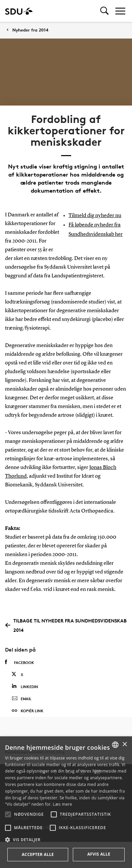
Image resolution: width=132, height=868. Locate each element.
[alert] (66, 802)
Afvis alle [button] (99, 854)
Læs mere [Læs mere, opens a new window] (62, 804)
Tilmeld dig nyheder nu (95, 216)
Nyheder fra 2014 (30, 30)
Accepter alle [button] (38, 854)
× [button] (124, 745)
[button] (8, 814)
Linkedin (25, 686)
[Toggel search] (104, 11)
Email (22, 699)
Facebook (20, 662)
